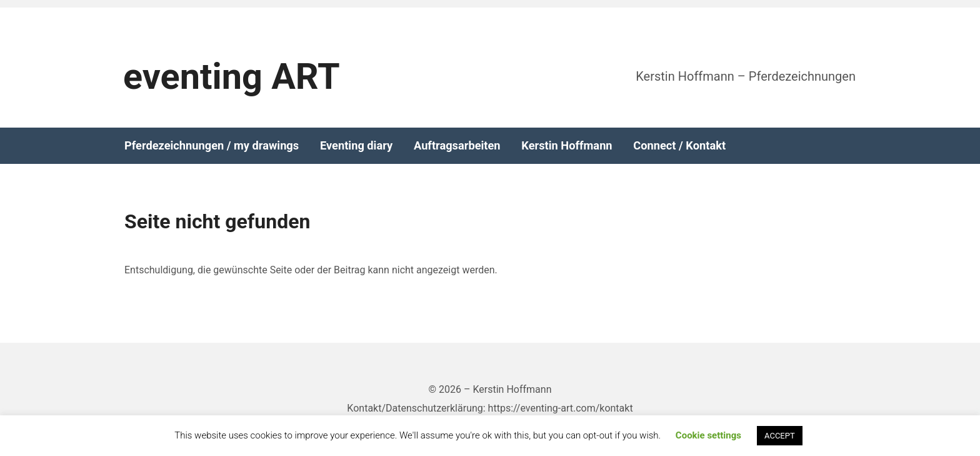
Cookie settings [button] (708, 435)
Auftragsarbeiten (457, 146)
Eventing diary (356, 146)
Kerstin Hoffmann (567, 146)
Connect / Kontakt (679, 146)
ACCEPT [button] (780, 436)
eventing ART (232, 77)
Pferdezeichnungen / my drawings (212, 146)
